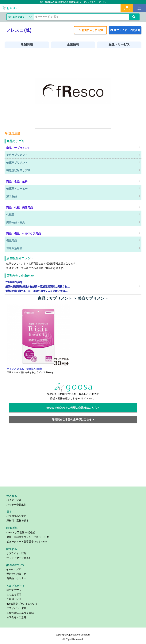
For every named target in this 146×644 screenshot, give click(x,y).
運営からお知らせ (16, 574)
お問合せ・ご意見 (16, 617)
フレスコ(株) (19, 30)
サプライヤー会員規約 (19, 558)
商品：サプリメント (55, 298)
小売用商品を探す (16, 516)
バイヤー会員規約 (16, 505)
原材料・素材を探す (18, 521)
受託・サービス (119, 44)
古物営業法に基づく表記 (20, 613)
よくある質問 (14, 595)
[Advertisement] (73, 457)
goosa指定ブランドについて (22, 604)
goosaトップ (13, 569)
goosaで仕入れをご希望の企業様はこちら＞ (73, 408)
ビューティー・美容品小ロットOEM (27, 542)
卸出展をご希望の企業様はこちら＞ (73, 419)
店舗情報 (27, 44)
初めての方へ (14, 590)
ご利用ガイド (14, 599)
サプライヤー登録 (16, 553)
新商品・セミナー (16, 578)
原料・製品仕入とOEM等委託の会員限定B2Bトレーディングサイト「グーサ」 (73, 2)
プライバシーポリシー (19, 608)
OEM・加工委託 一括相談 (21, 532)
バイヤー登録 (14, 500)
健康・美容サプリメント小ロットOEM (28, 537)
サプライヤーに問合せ (125, 30)
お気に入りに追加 (90, 30)
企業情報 (73, 44)
